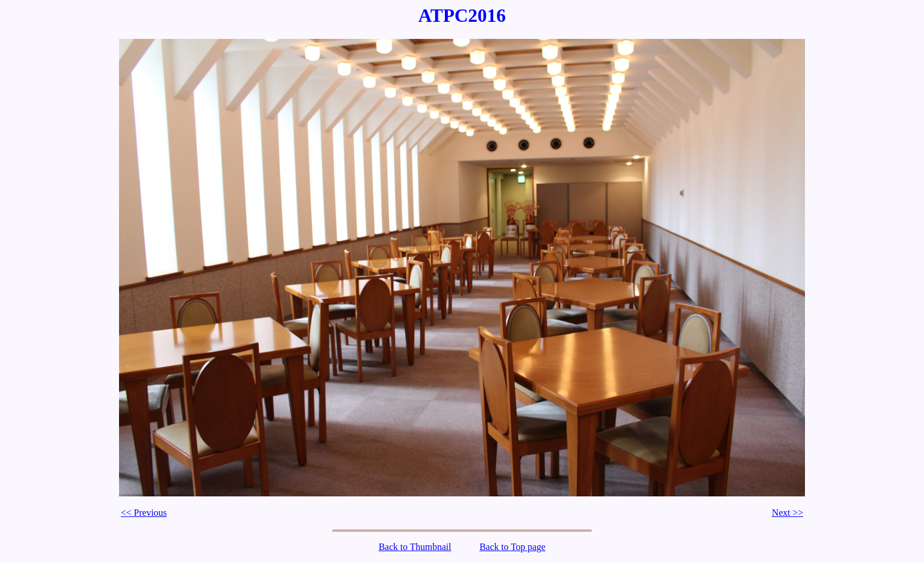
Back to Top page (513, 547)
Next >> (788, 513)
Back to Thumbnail (415, 547)
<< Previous (144, 513)
